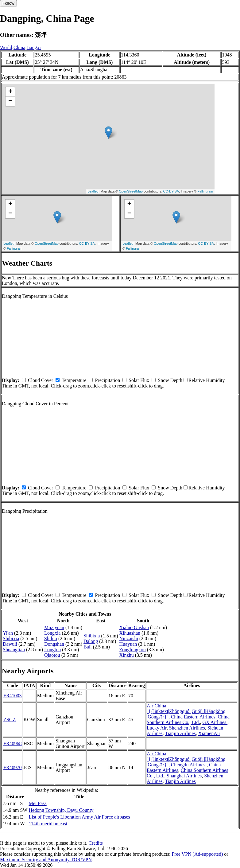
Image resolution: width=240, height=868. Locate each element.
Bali (88, 647)
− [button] (10, 101)
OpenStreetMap (131, 191)
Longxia (52, 633)
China (19, 47)
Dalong (91, 641)
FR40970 (13, 767)
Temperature (74, 380)
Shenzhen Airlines (187, 728)
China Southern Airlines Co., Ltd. (188, 720)
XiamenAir (209, 733)
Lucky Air (157, 728)
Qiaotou (52, 655)
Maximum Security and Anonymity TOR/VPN (46, 860)
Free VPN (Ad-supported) (197, 854)
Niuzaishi (129, 638)
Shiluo (51, 638)
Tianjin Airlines (180, 733)
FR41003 (13, 696)
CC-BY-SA (171, 191)
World (6, 47)
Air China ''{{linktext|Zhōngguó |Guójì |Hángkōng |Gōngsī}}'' (186, 711)
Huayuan (128, 644)
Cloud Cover (41, 380)
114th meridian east (48, 824)
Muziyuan (54, 627)
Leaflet (93, 191)
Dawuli (10, 644)
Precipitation (107, 380)
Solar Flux (139, 380)
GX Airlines (215, 722)
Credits (95, 843)
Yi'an (8, 633)
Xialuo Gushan (134, 627)
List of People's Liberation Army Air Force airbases (79, 817)
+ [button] (10, 92)
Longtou (52, 650)
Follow (8, 3)
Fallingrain (205, 191)
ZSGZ (10, 720)
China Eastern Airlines (193, 717)
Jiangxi (34, 47)
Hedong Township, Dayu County (61, 810)
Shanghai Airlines (184, 776)
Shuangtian (14, 650)
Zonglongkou (133, 650)
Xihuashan (130, 633)
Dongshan (54, 644)
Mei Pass (37, 803)
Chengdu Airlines (189, 765)
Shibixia (11, 638)
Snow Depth (170, 380)
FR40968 (13, 743)
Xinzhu (127, 655)
